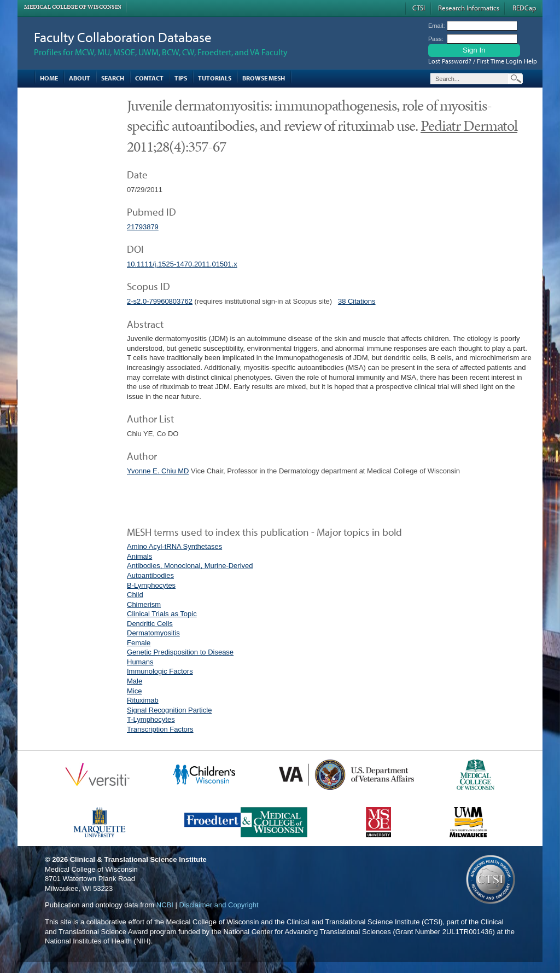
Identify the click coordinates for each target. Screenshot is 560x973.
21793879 (143, 227)
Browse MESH (264, 78)
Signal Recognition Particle (169, 710)
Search (113, 78)
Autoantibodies (150, 575)
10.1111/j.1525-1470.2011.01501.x (182, 264)
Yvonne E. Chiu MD (158, 471)
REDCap (524, 8)
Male (135, 681)
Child (135, 595)
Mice (134, 691)
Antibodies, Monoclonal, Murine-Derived (190, 566)
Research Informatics (469, 8)
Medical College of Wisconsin (73, 7)
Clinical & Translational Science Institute (138, 859)
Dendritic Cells (150, 624)
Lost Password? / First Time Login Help (483, 61)
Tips (181, 78)
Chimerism (144, 604)
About (80, 78)
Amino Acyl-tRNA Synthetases (174, 546)
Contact (149, 78)
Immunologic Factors (160, 671)
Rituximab (143, 700)
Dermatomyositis (153, 633)
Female (139, 643)
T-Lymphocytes (151, 719)
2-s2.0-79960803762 (160, 301)
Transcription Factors (160, 729)
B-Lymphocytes (151, 585)
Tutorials (215, 78)
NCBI (165, 905)
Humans (140, 662)
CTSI (419, 8)
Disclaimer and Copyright (218, 905)
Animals (139, 556)
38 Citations (357, 301)
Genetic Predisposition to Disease (180, 652)
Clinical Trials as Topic (162, 614)
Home (49, 78)
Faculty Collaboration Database (123, 37)
